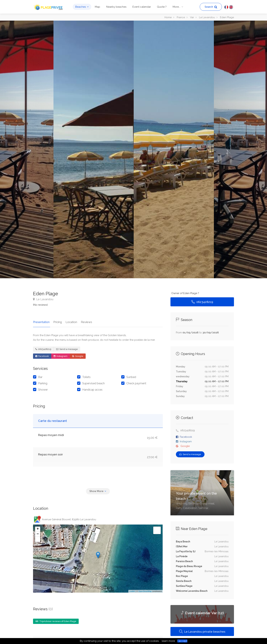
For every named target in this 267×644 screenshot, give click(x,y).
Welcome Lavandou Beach (192, 591)
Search (211, 7)
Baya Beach (183, 542)
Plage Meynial (184, 571)
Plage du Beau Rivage (189, 566)
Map (97, 7)
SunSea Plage (184, 586)
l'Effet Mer (182, 546)
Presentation (41, 321)
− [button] (38, 534)
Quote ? (162, 7)
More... (176, 7)
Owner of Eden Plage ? (185, 293)
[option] (174, 149)
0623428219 (43, 349)
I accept (182, 641)
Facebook (42, 356)
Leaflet (132, 591)
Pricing (57, 321)
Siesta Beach (184, 581)
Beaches (81, 7)
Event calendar (142, 7)
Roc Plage (182, 576)
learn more (168, 641)
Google (78, 356)
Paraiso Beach (184, 561)
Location (70, 321)
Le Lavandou (43, 299)
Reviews (85, 321)
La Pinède (182, 556)
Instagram (61, 356)
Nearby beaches (116, 7)
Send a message (67, 349)
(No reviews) (40, 305)
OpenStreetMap (145, 591)
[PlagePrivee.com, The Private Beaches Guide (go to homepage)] (48, 7)
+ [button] (38, 529)
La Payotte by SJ (186, 551)
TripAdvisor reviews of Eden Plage (56, 621)
